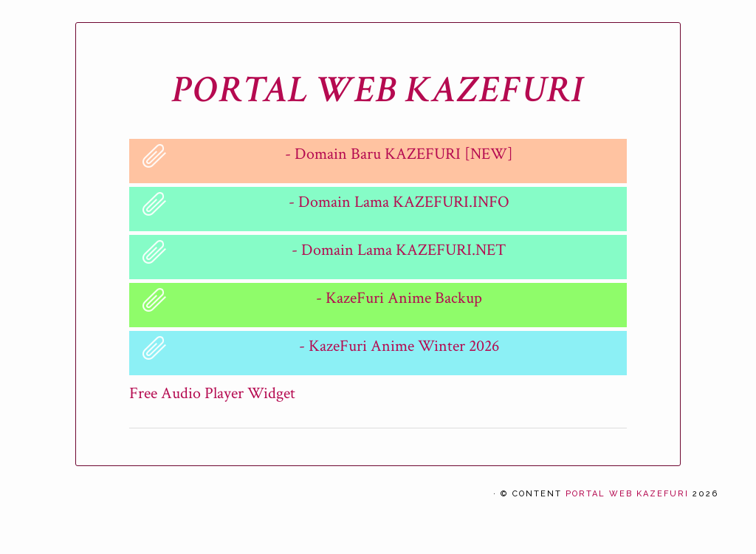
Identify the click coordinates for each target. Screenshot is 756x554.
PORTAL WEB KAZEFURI (378, 90)
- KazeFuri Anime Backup (399, 298)
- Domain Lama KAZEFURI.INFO (399, 202)
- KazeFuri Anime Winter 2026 (399, 346)
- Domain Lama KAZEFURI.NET (399, 250)
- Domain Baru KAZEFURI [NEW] (399, 154)
